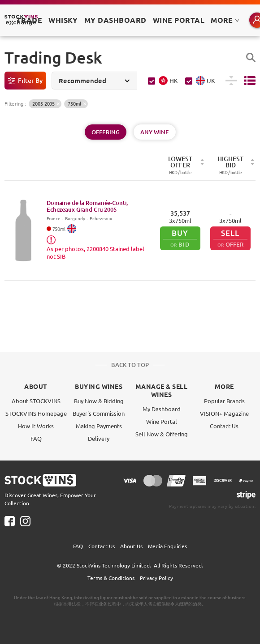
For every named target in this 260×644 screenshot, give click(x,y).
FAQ (36, 438)
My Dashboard (162, 409)
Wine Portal (179, 20)
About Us (131, 546)
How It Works (36, 426)
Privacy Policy (156, 578)
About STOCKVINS (36, 401)
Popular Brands (224, 401)
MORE (225, 20)
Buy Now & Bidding (99, 401)
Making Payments (99, 426)
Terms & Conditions (111, 578)
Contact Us (224, 426)
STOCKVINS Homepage (36, 413)
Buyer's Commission (99, 413)
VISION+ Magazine (224, 413)
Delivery (99, 438)
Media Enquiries (167, 546)
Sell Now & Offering (162, 434)
